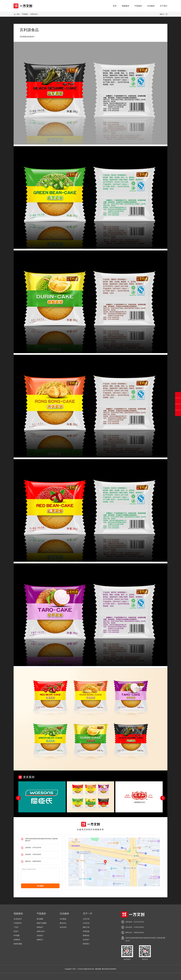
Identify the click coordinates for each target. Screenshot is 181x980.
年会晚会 (63, 919)
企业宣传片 (18, 919)
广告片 (16, 927)
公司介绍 (86, 919)
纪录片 (16, 931)
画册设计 (40, 940)
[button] (163, 798)
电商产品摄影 (42, 923)
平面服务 (138, 6)
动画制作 (17, 940)
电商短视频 (18, 944)
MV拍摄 (17, 935)
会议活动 (63, 927)
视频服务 (126, 6)
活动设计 (40, 935)
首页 (115, 6)
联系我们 (86, 944)
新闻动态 (86, 935)
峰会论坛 (63, 923)
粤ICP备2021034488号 (109, 969)
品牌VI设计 (34, 14)
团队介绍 (86, 927)
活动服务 (151, 6)
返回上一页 (164, 14)
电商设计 (40, 927)
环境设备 (86, 931)
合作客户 (86, 940)
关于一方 (88, 914)
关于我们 (164, 6)
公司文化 (86, 923)
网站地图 (98, 969)
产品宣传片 (18, 923)
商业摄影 (40, 919)
